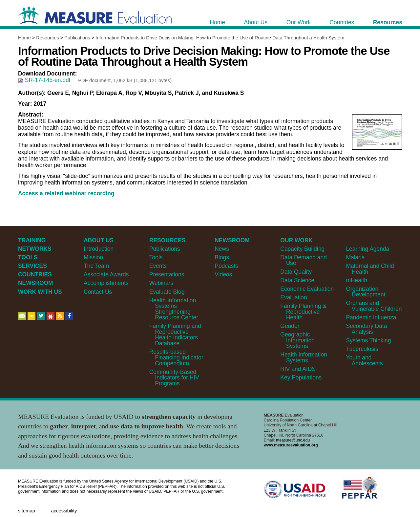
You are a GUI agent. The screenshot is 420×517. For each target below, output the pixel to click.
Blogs (222, 257)
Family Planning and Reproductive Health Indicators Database (175, 334)
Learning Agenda (367, 249)
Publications (77, 38)
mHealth (357, 280)
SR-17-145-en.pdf (45, 80)
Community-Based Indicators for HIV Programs (174, 378)
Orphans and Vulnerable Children (374, 306)
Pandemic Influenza (371, 317)
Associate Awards (106, 274)
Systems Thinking (368, 340)
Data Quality (296, 272)
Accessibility (64, 511)
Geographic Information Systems (297, 340)
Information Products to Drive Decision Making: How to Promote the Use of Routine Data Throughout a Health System (220, 38)
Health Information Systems (304, 357)
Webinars (161, 283)
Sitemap (27, 511)
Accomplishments (106, 283)
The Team (96, 266)
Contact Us (98, 292)
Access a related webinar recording (66, 193)
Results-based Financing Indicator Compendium (176, 358)
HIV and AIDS (298, 369)
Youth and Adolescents (364, 360)
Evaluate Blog (167, 292)
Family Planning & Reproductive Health (303, 312)
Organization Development (366, 292)
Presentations (167, 274)
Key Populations (301, 377)
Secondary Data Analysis (366, 329)
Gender (290, 326)
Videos (223, 274)
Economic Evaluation (307, 289)
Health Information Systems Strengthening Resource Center (174, 309)
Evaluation (294, 297)
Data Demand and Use (304, 260)
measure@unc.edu (293, 440)
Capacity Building (302, 249)
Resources (47, 38)
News (222, 249)
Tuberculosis (362, 349)
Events (158, 266)
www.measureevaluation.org (291, 445)
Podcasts (226, 266)
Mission (93, 257)
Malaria (355, 257)
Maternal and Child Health (370, 269)
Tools (156, 257)
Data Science (297, 280)
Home (24, 38)
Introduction (99, 249)
